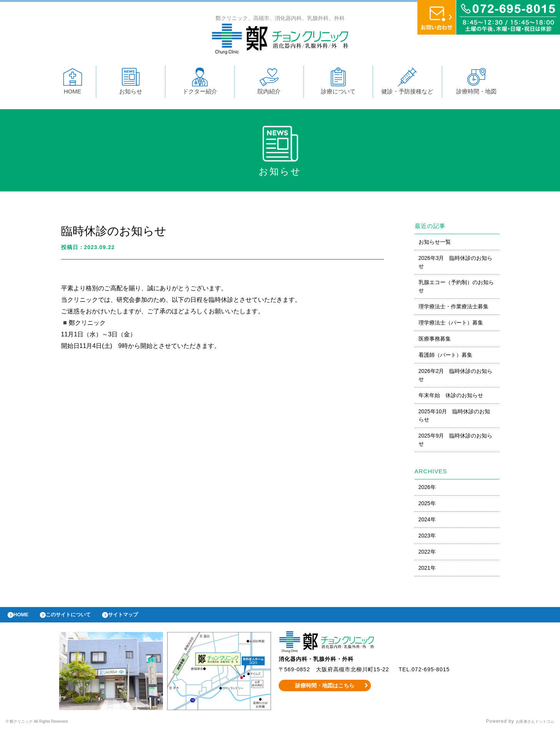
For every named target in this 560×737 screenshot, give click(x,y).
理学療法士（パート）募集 (451, 324)
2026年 (427, 489)
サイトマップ (141, 619)
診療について (338, 83)
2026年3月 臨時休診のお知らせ (456, 264)
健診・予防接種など (407, 83)
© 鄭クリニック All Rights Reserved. (49, 727)
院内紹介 (269, 83)
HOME (73, 83)
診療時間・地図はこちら (325, 691)
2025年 (427, 505)
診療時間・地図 (476, 83)
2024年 (427, 521)
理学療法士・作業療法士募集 (454, 308)
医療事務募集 (435, 341)
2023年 (427, 537)
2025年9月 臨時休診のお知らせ (456, 442)
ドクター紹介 (200, 83)
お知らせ (131, 83)
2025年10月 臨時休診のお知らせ (454, 417)
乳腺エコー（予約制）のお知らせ (456, 288)
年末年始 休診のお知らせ (451, 397)
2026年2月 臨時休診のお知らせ (456, 377)
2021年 (427, 570)
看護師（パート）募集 (445, 357)
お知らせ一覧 (435, 244)
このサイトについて (78, 619)
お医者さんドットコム (529, 727)
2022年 (427, 554)
